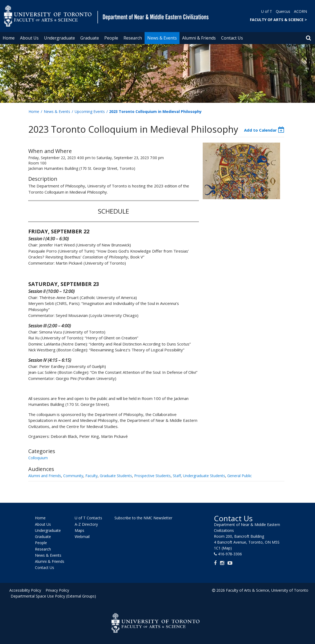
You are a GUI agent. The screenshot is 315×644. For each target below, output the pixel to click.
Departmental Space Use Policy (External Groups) (53, 596)
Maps (79, 530)
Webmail (82, 537)
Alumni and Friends (45, 476)
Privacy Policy (57, 590)
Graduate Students (116, 476)
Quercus (283, 11)
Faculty (91, 476)
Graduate (90, 38)
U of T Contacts (88, 518)
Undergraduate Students (204, 476)
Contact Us (232, 38)
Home (9, 38)
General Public (240, 476)
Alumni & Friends (199, 38)
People (111, 38)
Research (133, 38)
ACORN (300, 11)
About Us (29, 38)
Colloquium (38, 458)
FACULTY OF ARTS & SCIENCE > (278, 20)
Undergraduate (59, 38)
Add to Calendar (260, 130)
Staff (177, 476)
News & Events (162, 38)
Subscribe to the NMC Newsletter (143, 518)
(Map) (227, 548)
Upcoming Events (90, 111)
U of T (267, 11)
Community (73, 476)
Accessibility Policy (25, 590)
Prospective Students (152, 476)
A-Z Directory (86, 524)
